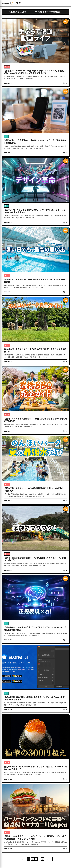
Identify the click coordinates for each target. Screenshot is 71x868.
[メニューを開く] (68, 3)
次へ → (49, 859)
